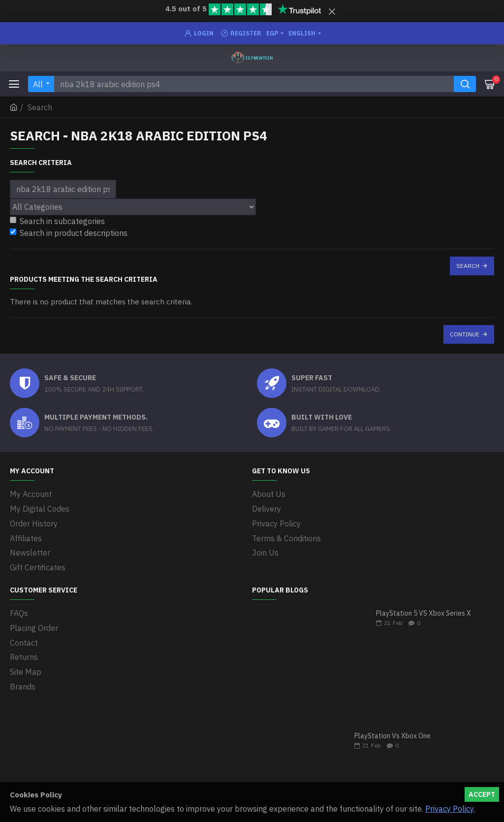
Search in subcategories (57, 221)
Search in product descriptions (69, 233)
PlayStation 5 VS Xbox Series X (424, 611)
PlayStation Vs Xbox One (393, 734)
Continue (465, 334)
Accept (482, 794)
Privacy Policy (450, 809)
